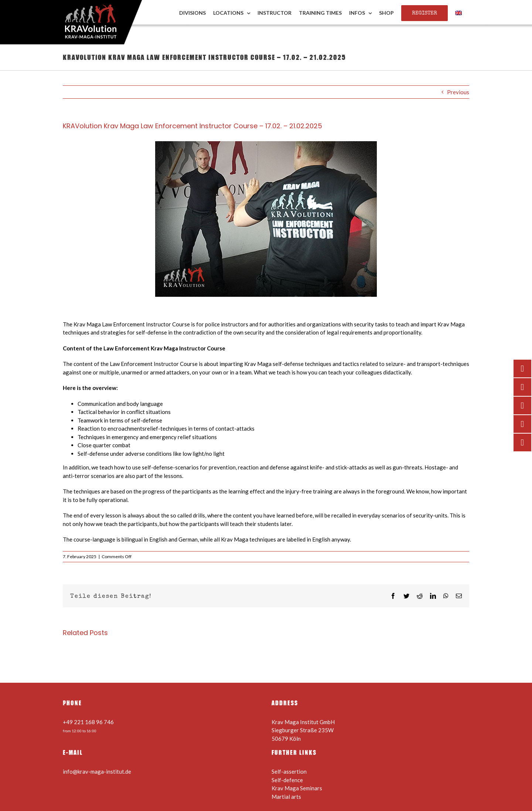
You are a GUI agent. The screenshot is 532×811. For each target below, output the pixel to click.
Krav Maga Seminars (297, 788)
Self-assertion (289, 771)
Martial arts (286, 797)
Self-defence (287, 780)
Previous (458, 92)
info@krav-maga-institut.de (97, 771)
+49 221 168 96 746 (88, 722)
